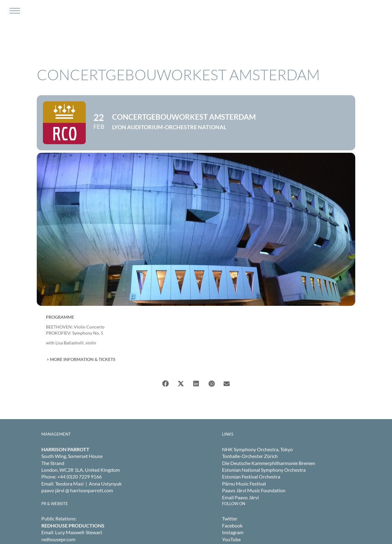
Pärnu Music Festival (244, 484)
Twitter (230, 518)
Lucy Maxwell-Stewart (79, 532)
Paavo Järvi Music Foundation (254, 490)
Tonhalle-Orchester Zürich (250, 456)
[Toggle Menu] (14, 11)
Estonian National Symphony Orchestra (264, 470)
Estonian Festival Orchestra (251, 476)
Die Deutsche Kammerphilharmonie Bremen (269, 463)
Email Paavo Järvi (240, 497)
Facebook (232, 525)
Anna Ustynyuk (105, 484)
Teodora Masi (69, 484)
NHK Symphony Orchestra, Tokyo (257, 449)
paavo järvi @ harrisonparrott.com (77, 490)
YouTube (231, 539)
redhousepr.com (58, 539)
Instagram (233, 532)
